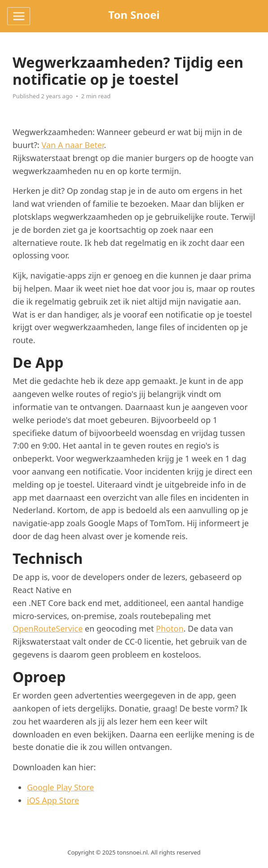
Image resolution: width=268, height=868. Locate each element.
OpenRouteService (48, 628)
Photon (169, 628)
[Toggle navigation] (19, 16)
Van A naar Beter (73, 145)
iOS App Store (53, 800)
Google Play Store (60, 787)
